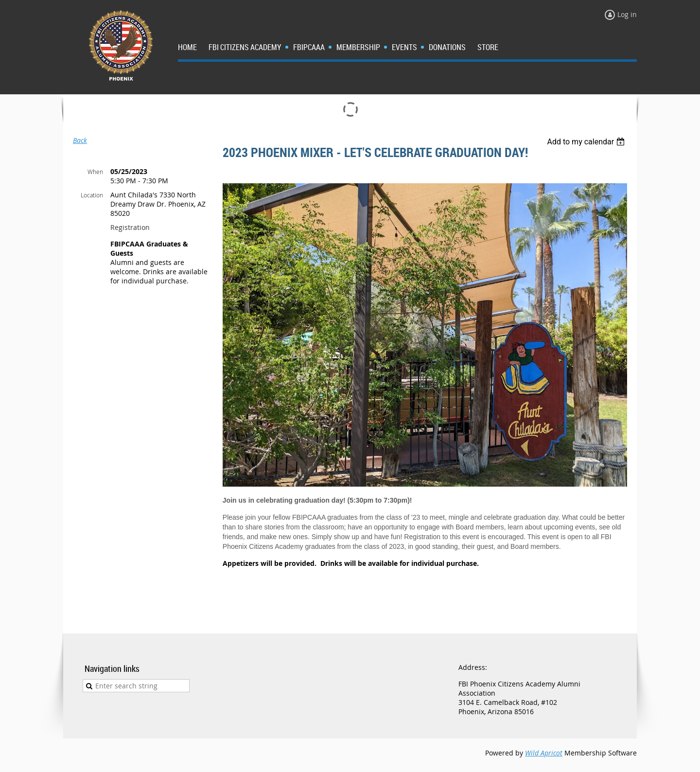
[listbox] (587, 142)
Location (92, 195)
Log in (627, 14)
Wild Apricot (544, 753)
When (95, 172)
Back (80, 140)
